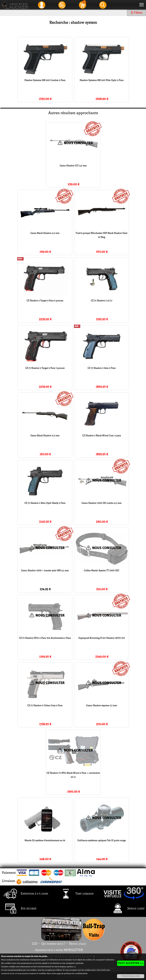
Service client (126, 909)
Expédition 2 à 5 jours (25, 894)
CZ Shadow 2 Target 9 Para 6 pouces (45, 301)
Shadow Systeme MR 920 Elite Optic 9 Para (101, 80)
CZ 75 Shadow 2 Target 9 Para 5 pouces (45, 368)
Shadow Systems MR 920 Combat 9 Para (45, 80)
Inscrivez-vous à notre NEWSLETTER (59, 950)
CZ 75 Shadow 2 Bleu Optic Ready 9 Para (45, 503)
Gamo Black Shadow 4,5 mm (45, 233)
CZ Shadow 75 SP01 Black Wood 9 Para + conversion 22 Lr (73, 775)
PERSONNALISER (131, 976)
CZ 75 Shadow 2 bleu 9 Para (101, 368)
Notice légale (78, 944)
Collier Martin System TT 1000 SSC (102, 571)
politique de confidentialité (76, 973)
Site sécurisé (19, 909)
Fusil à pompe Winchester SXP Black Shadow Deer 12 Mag (102, 235)
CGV (35, 944)
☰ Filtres (136, 13)
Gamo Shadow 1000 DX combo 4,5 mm (102, 503)
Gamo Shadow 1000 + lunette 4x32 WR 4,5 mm (45, 571)
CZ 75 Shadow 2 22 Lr (102, 301)
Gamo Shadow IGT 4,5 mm (73, 166)
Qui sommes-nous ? (54, 944)
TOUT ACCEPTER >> (131, 963)
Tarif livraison (75, 894)
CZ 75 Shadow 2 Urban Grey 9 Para (45, 706)
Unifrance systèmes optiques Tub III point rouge (102, 840)
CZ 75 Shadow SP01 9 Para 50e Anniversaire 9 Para (45, 638)
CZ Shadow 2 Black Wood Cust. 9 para (101, 436)
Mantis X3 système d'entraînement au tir (45, 840)
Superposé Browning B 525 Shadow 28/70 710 (102, 638)
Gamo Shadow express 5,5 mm (102, 706)
